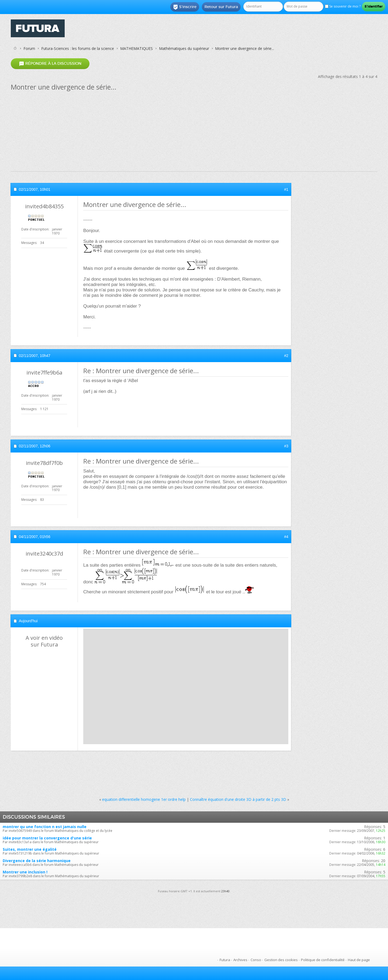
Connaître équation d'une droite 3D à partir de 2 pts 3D (238, 799)
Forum (29, 48)
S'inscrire (185, 7)
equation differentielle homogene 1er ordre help (144, 799)
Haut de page (359, 960)
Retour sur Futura (221, 7)
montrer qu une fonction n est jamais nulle (45, 827)
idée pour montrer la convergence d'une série (47, 838)
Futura (225, 960)
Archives (240, 960)
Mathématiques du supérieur (184, 48)
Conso (256, 960)
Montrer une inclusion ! (25, 872)
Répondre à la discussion (50, 64)
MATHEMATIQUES (136, 48)
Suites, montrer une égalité (30, 849)
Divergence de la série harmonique (37, 861)
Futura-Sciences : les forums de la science (78, 48)
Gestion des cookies (281, 960)
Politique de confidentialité (323, 960)
